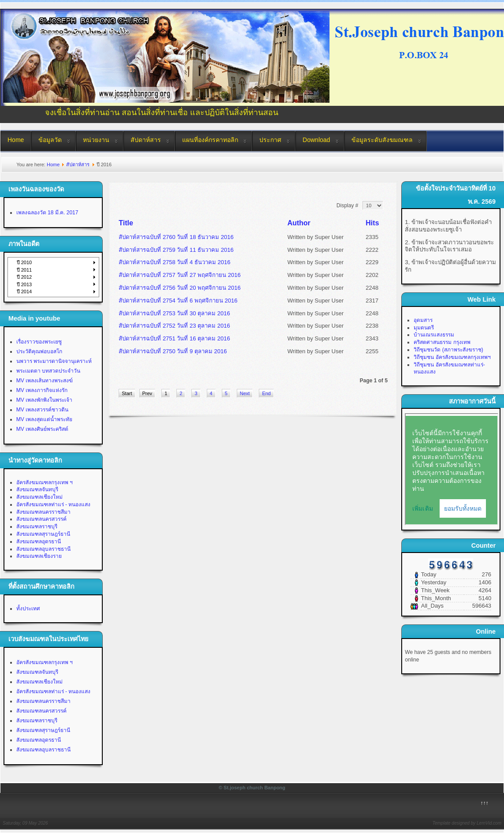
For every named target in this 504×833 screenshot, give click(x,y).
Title (126, 223)
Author (299, 223)
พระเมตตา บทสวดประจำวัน (48, 371)
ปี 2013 (24, 284)
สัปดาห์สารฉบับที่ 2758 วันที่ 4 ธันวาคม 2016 (174, 262)
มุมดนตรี (424, 328)
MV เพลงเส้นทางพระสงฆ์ (45, 381)
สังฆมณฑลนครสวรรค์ (41, 519)
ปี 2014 (24, 291)
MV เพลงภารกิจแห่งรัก (42, 390)
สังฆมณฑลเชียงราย (39, 556)
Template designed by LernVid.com (467, 823)
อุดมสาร (423, 320)
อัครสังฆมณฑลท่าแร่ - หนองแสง (54, 504)
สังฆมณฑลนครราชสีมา (43, 512)
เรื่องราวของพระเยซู (39, 342)
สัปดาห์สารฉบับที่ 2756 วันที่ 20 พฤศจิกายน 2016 (179, 288)
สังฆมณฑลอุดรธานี (39, 542)
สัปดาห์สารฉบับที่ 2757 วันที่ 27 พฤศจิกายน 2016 (179, 275)
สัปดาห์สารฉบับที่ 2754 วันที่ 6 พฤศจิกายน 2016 (178, 301)
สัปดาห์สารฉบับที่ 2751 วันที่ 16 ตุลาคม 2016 (174, 338)
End (266, 393)
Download (316, 140)
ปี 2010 (24, 262)
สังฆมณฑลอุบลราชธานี (43, 549)
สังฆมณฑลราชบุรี (37, 527)
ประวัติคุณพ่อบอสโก (39, 351)
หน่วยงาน (96, 140)
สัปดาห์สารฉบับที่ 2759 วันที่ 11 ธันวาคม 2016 (176, 250)
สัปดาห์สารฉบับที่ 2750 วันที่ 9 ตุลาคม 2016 (173, 351)
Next (245, 393)
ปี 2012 (24, 277)
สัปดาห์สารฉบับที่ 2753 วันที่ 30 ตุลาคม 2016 (174, 313)
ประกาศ (270, 140)
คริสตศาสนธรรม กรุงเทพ (442, 342)
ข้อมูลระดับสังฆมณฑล (382, 140)
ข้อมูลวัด (50, 140)
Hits (372, 223)
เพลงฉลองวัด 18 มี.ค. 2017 (47, 213)
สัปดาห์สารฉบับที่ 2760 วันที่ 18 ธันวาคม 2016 (176, 237)
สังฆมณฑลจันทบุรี (37, 489)
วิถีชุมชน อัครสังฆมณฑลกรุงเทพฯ (452, 357)
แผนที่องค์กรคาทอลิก (210, 140)
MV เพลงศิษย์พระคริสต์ (42, 429)
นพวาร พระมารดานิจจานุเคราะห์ (54, 361)
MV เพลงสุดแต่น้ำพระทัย (44, 419)
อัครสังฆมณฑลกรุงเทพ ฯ (45, 482)
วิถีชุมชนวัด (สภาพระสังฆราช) (448, 350)
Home (16, 140)
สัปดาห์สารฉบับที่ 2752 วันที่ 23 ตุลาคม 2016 (174, 326)
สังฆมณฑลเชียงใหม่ (39, 497)
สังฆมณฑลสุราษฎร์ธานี (43, 534)
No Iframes (452, 469)
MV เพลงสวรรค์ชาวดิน (42, 410)
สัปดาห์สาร (146, 140)
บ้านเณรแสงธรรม (434, 335)
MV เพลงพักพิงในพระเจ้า (44, 400)
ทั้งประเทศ (28, 609)
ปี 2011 (24, 270)
